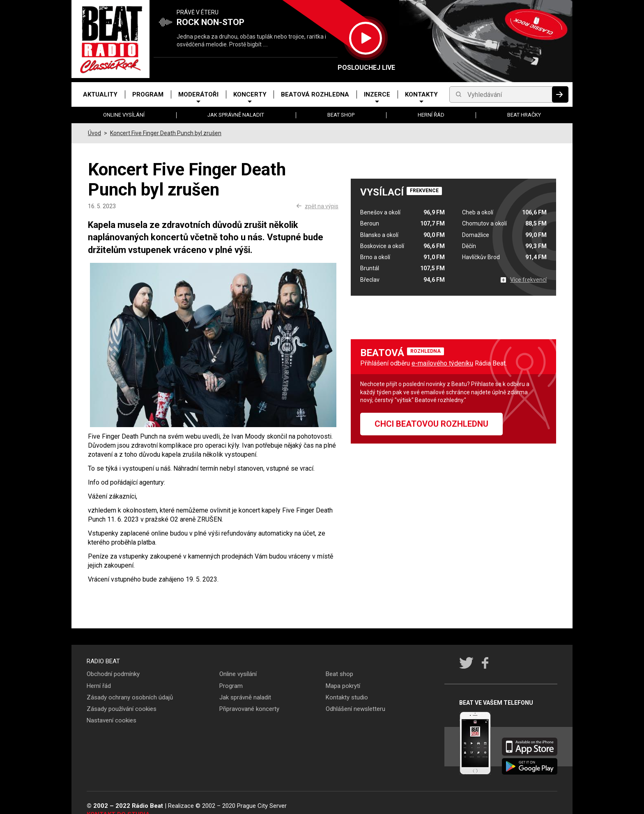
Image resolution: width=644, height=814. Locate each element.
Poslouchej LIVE (365, 68)
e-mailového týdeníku (442, 363)
